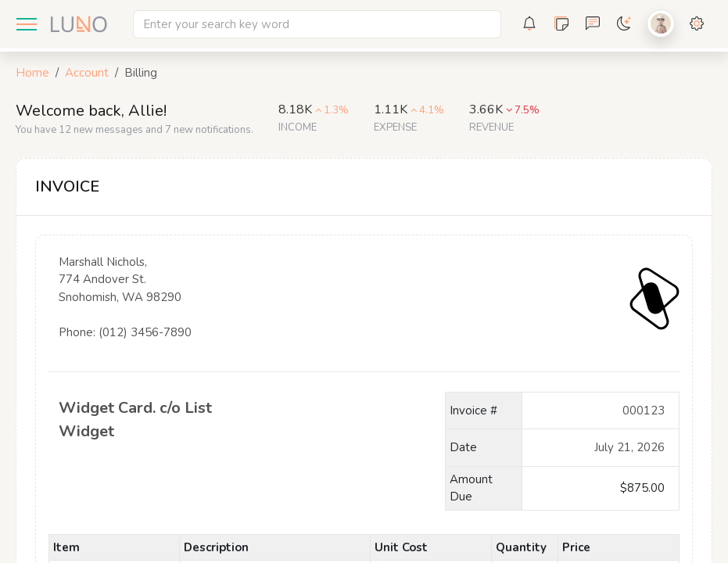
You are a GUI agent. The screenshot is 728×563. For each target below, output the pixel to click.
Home (32, 73)
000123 (601, 411)
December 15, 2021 (601, 448)
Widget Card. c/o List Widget (146, 420)
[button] (529, 24)
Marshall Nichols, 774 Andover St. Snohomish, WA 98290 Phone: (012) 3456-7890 (146, 307)
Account (87, 73)
